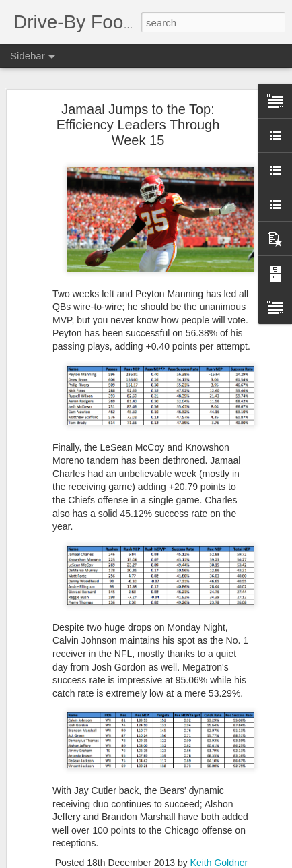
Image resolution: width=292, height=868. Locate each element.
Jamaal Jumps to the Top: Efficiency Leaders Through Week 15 (138, 125)
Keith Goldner (219, 863)
